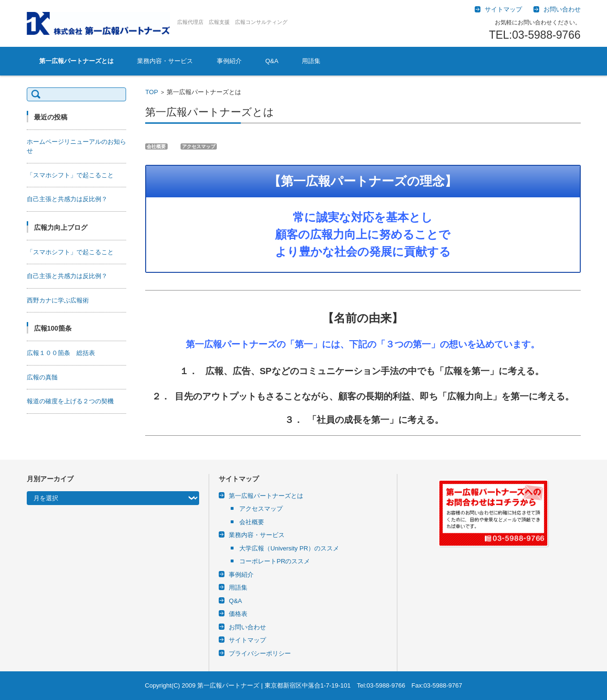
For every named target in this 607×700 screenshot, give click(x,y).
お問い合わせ (247, 627)
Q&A (272, 61)
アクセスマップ (261, 509)
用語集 (311, 61)
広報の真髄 (42, 377)
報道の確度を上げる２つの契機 (70, 401)
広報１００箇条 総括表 (61, 353)
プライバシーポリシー (260, 653)
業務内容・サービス (165, 61)
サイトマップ (247, 640)
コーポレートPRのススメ (275, 561)
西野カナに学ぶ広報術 (58, 300)
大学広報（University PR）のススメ (289, 548)
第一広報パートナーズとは (76, 61)
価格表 (238, 614)
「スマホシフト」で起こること (70, 175)
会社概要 (252, 522)
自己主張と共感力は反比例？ (67, 199)
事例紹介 (229, 61)
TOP (152, 92)
